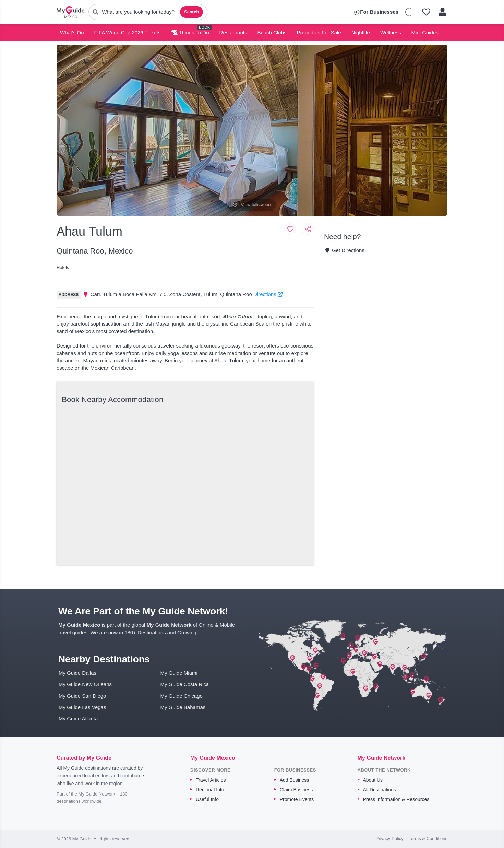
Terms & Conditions (428, 839)
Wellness (391, 32)
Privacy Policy (390, 839)
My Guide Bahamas (183, 707)
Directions (268, 294)
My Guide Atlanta (78, 719)
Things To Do (190, 32)
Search (191, 12)
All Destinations (380, 790)
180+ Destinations (145, 632)
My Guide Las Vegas (82, 707)
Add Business (295, 780)
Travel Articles (211, 780)
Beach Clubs (272, 32)
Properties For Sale (319, 32)
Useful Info (207, 799)
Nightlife (361, 32)
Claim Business (296, 790)
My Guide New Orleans (85, 684)
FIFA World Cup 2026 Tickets (128, 32)
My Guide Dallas (77, 673)
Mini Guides (425, 32)
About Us (373, 780)
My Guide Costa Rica (185, 684)
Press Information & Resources (396, 799)
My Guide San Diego (82, 696)
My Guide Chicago (182, 696)
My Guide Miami (179, 673)
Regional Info (210, 790)
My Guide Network (169, 625)
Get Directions (344, 250)
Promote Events (297, 799)
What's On (72, 32)
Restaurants (233, 32)
